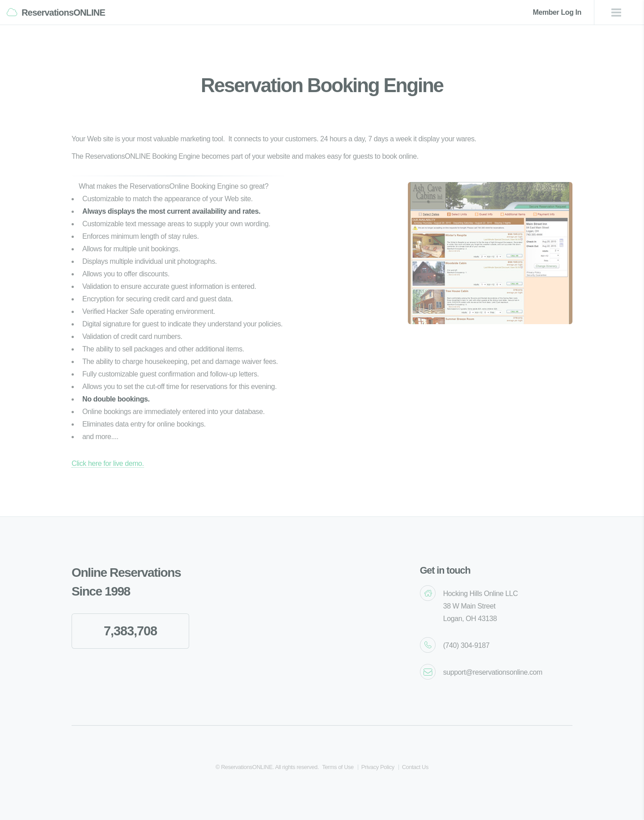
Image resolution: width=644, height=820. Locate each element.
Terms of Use (338, 767)
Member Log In (557, 12)
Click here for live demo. (108, 463)
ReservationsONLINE (63, 13)
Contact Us (415, 767)
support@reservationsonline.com (493, 672)
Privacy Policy (378, 767)
